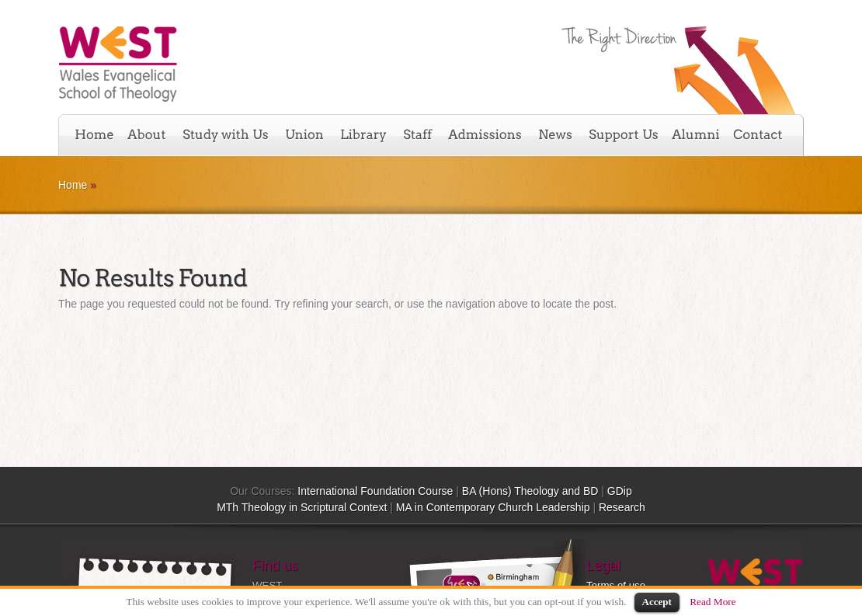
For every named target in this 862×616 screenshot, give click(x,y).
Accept (657, 602)
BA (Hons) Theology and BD (530, 491)
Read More (713, 602)
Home (73, 185)
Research (622, 507)
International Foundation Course (375, 491)
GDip (620, 491)
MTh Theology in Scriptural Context (302, 507)
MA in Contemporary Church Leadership (493, 507)
